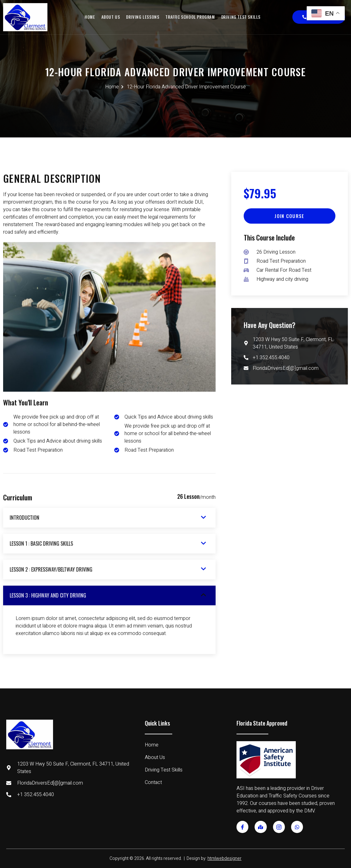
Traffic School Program (190, 17)
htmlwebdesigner (224, 858)
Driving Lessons (143, 17)
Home (91, 17)
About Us (111, 17)
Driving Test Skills (240, 17)
